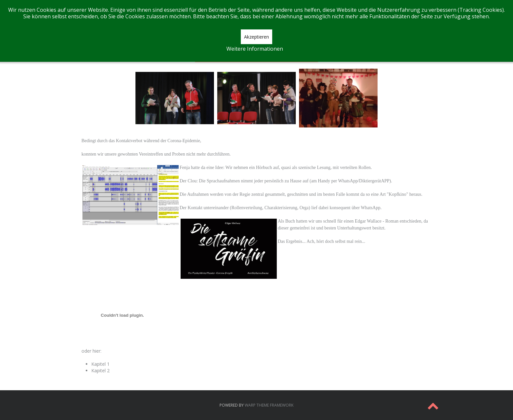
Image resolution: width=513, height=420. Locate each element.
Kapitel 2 (100, 370)
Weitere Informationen (255, 49)
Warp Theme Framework (269, 405)
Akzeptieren (256, 37)
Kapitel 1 (100, 364)
